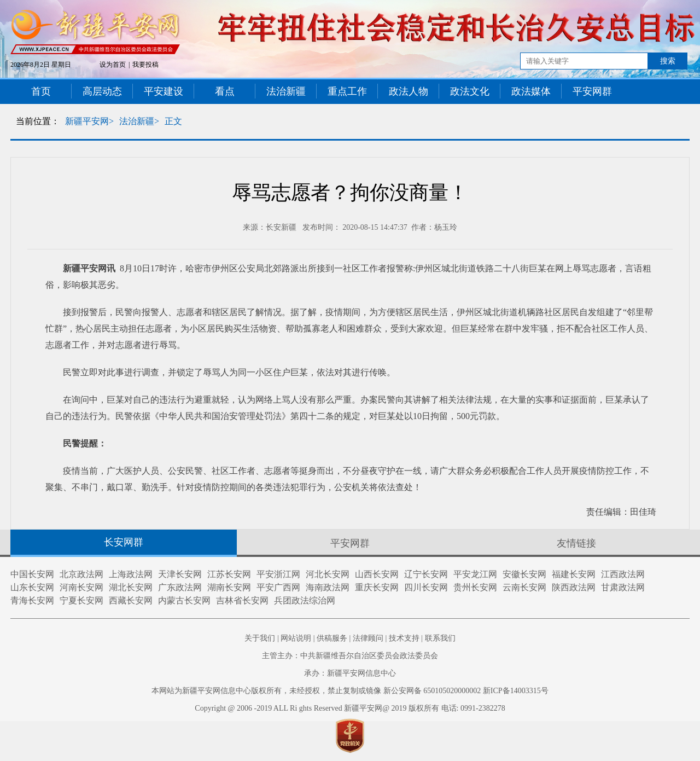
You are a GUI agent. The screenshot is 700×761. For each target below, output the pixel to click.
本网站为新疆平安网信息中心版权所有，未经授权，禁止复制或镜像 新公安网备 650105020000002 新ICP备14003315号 (350, 691)
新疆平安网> (89, 121)
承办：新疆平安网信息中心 (350, 673)
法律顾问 (368, 638)
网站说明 (296, 638)
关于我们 (260, 638)
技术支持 (404, 638)
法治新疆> (139, 121)
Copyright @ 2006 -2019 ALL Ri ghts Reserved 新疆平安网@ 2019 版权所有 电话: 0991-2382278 (350, 708)
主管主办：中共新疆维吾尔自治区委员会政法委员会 (350, 656)
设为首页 (113, 65)
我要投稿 (145, 65)
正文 (173, 121)
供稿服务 (332, 638)
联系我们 (440, 638)
